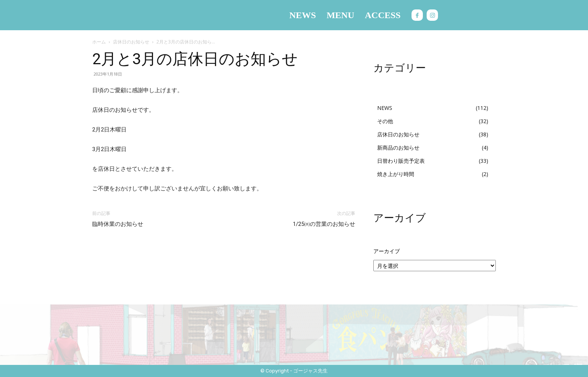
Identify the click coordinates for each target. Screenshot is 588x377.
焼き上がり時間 (396, 174)
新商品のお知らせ (398, 148)
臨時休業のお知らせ (118, 224)
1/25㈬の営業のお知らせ (324, 224)
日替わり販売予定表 (401, 161)
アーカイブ (387, 251)
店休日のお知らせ (131, 42)
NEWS (385, 108)
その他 (385, 121)
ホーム (99, 42)
